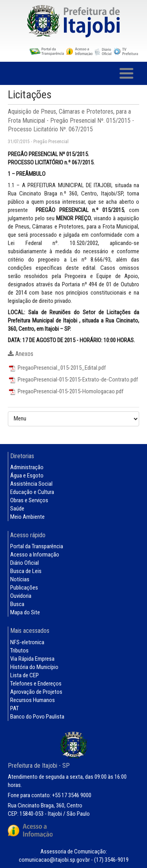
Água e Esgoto (27, 475)
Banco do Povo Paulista (37, 717)
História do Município (34, 667)
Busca (17, 604)
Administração (27, 467)
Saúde (17, 509)
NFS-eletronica (27, 642)
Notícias (20, 579)
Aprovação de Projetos (36, 692)
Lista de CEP (24, 675)
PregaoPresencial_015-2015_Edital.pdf (57, 368)
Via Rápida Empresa (32, 659)
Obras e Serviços (29, 500)
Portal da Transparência (37, 546)
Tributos (19, 651)
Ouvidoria (21, 596)
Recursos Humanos (33, 700)
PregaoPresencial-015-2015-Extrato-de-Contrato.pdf (73, 380)
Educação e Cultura (32, 492)
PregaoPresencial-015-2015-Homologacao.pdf (66, 391)
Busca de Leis (26, 571)
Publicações (24, 588)
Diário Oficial (24, 563)
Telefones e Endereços (36, 684)
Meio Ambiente (27, 517)
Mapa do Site (25, 612)
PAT (15, 708)
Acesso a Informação (35, 555)
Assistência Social (31, 484)
